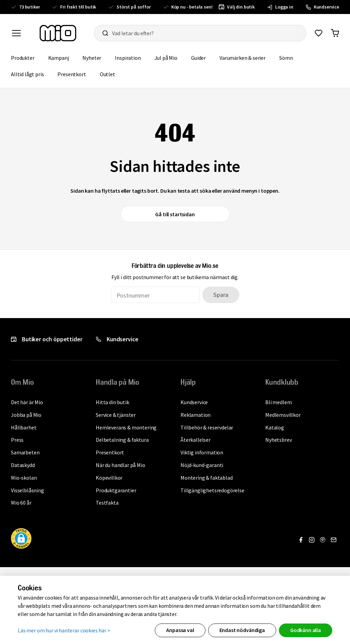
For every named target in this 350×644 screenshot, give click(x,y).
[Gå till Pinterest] (323, 540)
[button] (21, 539)
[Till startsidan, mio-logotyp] (58, 33)
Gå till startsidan (175, 214)
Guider (202, 57)
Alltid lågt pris (31, 74)
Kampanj (62, 57)
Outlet (111, 74)
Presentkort (75, 74)
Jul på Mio (169, 57)
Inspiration (131, 57)
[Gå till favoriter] (319, 33)
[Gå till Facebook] (301, 540)
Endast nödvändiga (242, 630)
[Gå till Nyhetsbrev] (334, 540)
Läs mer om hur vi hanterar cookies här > (64, 630)
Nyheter (95, 57)
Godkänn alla (306, 630)
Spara (221, 295)
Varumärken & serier (246, 57)
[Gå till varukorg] (335, 33)
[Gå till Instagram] (312, 540)
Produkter (26, 57)
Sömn (289, 57)
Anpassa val (180, 630)
